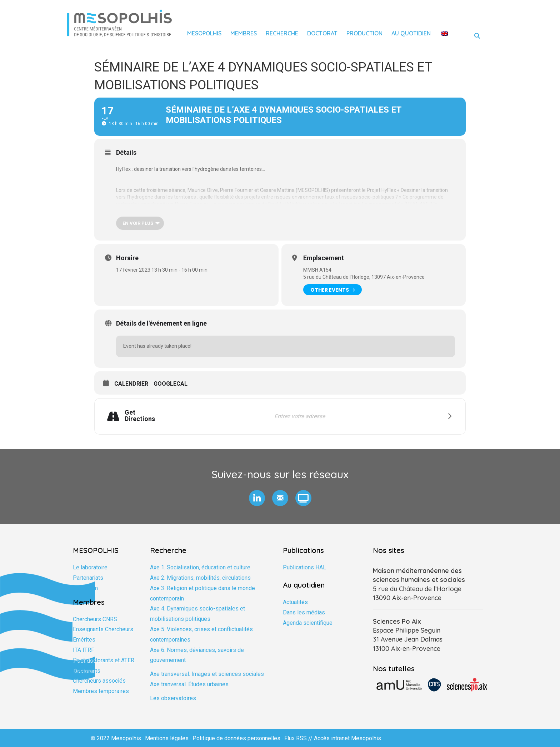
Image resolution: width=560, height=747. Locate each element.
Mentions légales (167, 738)
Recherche (282, 33)
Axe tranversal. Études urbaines (189, 684)
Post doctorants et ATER (104, 660)
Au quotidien (411, 33)
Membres (244, 33)
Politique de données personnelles (236, 738)
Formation (85, 588)
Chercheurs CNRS (95, 619)
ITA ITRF (84, 650)
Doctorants (87, 671)
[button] (257, 498)
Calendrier (131, 384)
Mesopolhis (204, 33)
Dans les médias (304, 612)
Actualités (295, 602)
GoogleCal (171, 384)
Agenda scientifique (308, 623)
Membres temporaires (101, 691)
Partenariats (88, 578)
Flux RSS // (299, 738)
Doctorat (322, 33)
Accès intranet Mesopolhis (347, 738)
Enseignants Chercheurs (103, 629)
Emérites (84, 640)
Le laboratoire (90, 567)
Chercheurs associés (99, 681)
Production (364, 33)
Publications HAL (304, 567)
